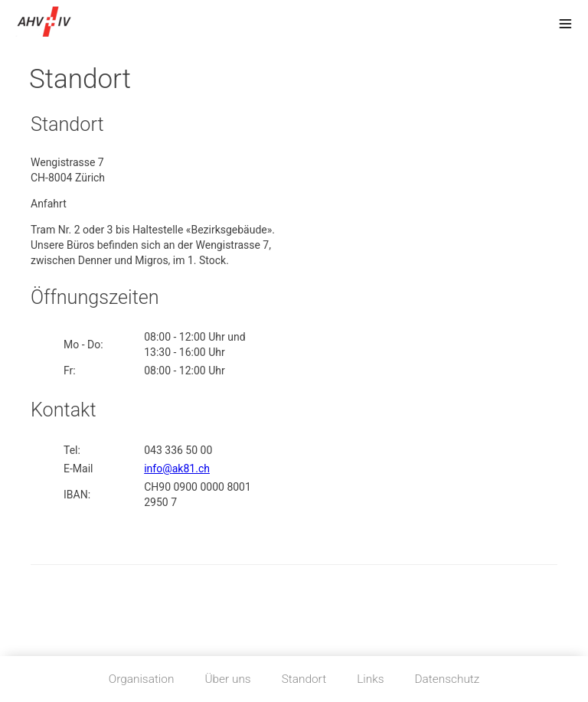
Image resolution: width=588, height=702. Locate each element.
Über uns (227, 679)
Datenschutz (448, 679)
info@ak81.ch (177, 469)
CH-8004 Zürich (68, 178)
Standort (304, 679)
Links (370, 679)
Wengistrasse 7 (67, 162)
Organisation (142, 679)
